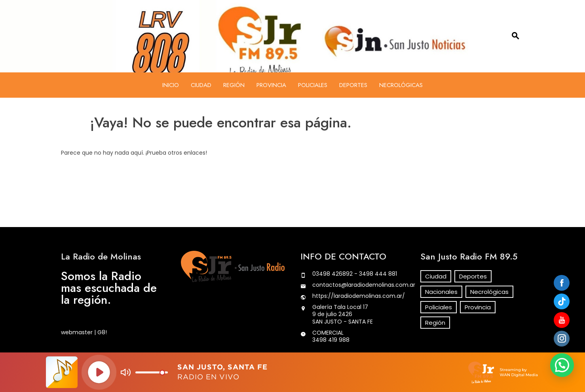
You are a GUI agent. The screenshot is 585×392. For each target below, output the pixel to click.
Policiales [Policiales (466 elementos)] (439, 307)
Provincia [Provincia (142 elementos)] (478, 307)
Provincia (271, 85)
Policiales (313, 85)
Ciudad (201, 85)
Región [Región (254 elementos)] (435, 323)
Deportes (353, 85)
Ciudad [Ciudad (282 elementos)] (436, 276)
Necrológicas (401, 85)
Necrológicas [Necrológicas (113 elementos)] (489, 292)
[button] (562, 365)
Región (234, 85)
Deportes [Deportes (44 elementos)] (473, 276)
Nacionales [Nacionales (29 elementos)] (441, 292)
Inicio (171, 85)
